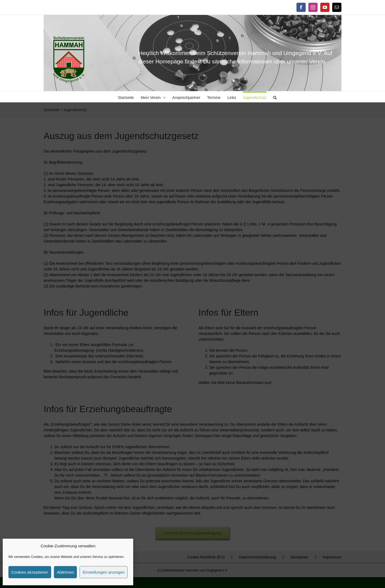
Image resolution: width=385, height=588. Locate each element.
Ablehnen (65, 572)
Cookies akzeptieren (30, 572)
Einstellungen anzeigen (104, 572)
